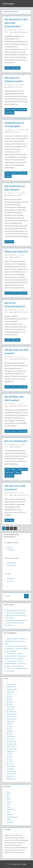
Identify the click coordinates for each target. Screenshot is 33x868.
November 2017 (11, 774)
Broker (14, 110)
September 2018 (12, 749)
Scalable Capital (11, 563)
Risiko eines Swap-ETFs (16, 252)
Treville (24, 864)
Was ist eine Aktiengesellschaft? (16, 613)
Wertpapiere (9, 113)
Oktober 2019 (11, 717)
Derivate (9, 802)
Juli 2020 (9, 694)
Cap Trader (10, 581)
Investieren (16, 68)
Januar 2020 (10, 709)
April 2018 (10, 761)
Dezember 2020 (11, 684)
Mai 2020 (9, 699)
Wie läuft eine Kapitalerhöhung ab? (17, 620)
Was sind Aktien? (12, 651)
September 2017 (12, 779)
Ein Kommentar (17, 257)
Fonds (8, 812)
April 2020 (10, 702)
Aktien (8, 68)
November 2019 (11, 714)
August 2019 (10, 722)
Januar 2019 (10, 739)
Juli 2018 (9, 754)
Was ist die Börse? (19, 658)
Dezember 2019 (11, 712)
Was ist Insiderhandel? (16, 441)
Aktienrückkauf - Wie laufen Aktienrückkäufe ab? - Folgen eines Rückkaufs (15, 656)
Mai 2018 (9, 759)
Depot (8, 800)
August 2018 (10, 751)
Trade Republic (11, 565)
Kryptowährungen (12, 817)
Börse (14, 469)
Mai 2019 (9, 729)
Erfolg (8, 173)
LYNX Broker (10, 578)
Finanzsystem (22, 469)
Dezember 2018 (11, 741)
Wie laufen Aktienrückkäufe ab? (16, 610)
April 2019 (10, 731)
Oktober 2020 (11, 687)
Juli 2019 (9, 724)
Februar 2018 (11, 766)
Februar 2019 (11, 736)
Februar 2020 (11, 707)
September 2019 (12, 719)
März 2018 (10, 764)
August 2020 (10, 692)
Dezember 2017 (11, 771)
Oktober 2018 (11, 746)
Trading (8, 176)
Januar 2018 (10, 769)
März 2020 (10, 704)
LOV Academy (8, 4)
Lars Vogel (21, 85)
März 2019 (10, 734)
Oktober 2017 (11, 776)
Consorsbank (10, 550)
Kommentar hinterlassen (20, 32)
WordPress (16, 864)
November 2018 (11, 744)
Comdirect (10, 547)
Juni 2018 (9, 756)
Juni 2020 (9, 697)
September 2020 (12, 689)
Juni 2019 (9, 727)
